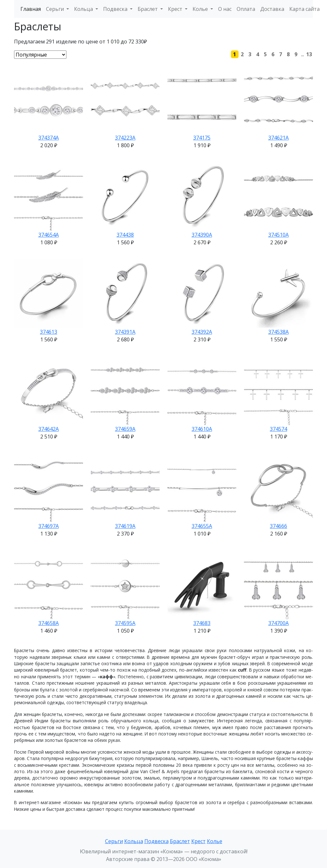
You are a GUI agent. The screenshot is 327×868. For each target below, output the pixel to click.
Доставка (272, 9)
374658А (49, 623)
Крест (198, 841)
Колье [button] (201, 9)
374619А (125, 526)
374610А (202, 429)
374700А (278, 623)
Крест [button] (176, 9)
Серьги (114, 841)
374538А (278, 332)
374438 (125, 235)
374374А (49, 138)
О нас (225, 9)
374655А (202, 526)
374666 (278, 526)
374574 (278, 429)
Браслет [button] (148, 9)
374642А (49, 429)
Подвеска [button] (116, 9)
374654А (49, 235)
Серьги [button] (56, 9)
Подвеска (156, 841)
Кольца (134, 841)
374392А (202, 332)
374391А (125, 332)
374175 (202, 138)
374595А (125, 623)
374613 (49, 332)
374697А (49, 526)
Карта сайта (304, 9)
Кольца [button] (84, 9)
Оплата (246, 9)
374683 (202, 623)
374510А (278, 235)
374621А (278, 138)
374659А (125, 429)
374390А (202, 235)
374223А (125, 138)
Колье (215, 841)
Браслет (180, 841)
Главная (31, 9)
